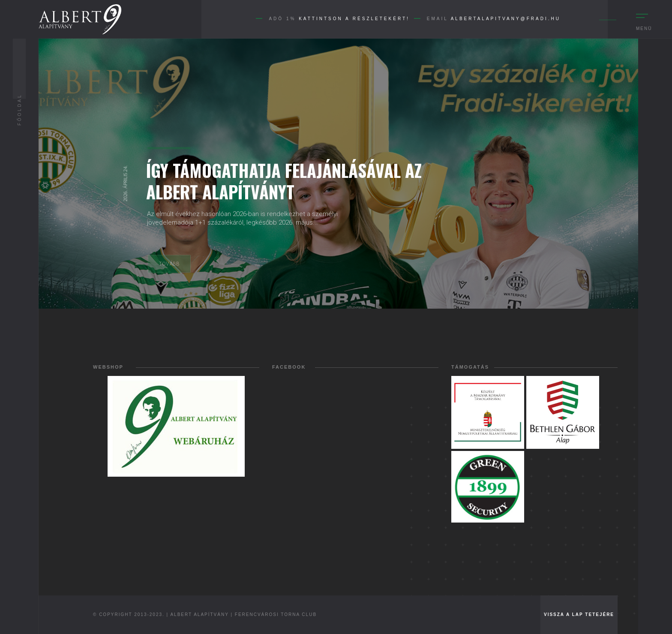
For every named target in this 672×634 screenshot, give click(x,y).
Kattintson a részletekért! (354, 19)
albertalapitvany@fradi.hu (506, 19)
